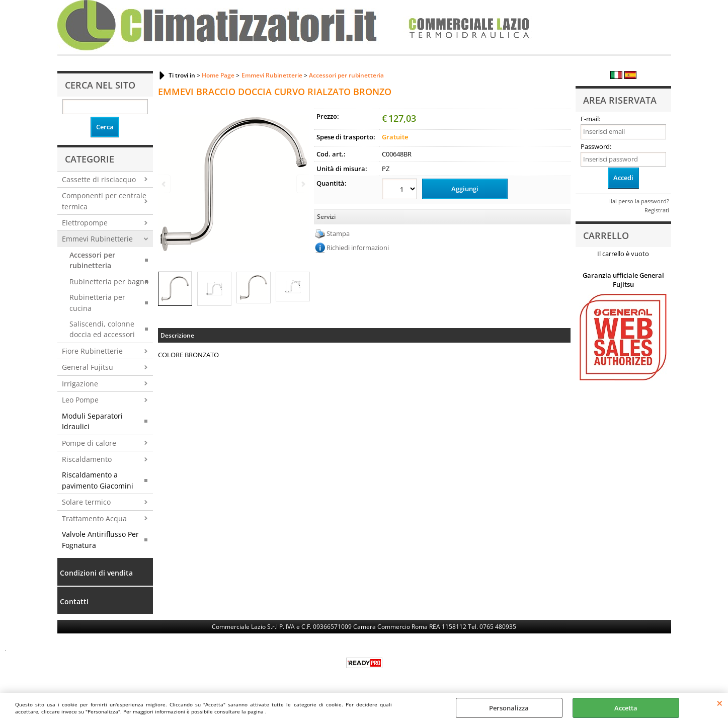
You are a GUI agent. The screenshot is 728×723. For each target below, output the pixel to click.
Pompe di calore (89, 443)
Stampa (338, 233)
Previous (165, 184)
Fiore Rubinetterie (92, 351)
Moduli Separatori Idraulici (92, 421)
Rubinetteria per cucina (97, 302)
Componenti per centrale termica (104, 201)
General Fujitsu (88, 367)
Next (302, 184)
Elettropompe (85, 223)
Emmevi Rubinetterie (97, 239)
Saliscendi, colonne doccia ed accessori (102, 329)
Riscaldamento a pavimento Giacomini (98, 480)
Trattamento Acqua (94, 518)
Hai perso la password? (639, 201)
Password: (596, 146)
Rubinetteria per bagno (109, 282)
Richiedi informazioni (358, 248)
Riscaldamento (87, 459)
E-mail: (590, 119)
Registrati (657, 210)
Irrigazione (80, 384)
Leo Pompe (80, 400)
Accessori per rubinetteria (92, 260)
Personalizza (509, 708)
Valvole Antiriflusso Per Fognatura (100, 539)
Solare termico (86, 502)
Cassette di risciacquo (99, 179)
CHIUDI (720, 703)
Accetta (626, 708)
